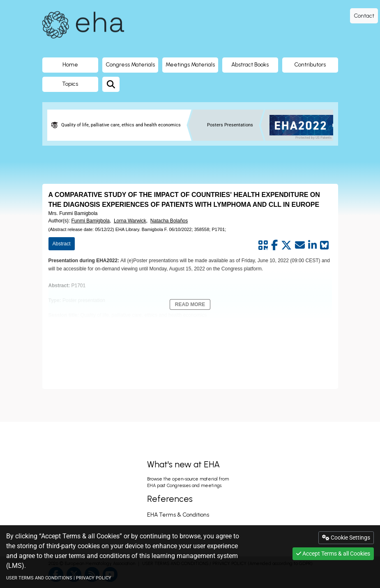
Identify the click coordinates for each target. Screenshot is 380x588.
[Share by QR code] (263, 245)
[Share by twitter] (286, 245)
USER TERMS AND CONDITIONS (39, 578)
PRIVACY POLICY (94, 578)
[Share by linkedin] (312, 245)
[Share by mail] (300, 245)
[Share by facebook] (274, 245)
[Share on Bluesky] (324, 245)
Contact (364, 16)
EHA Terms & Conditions (178, 515)
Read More (190, 304)
